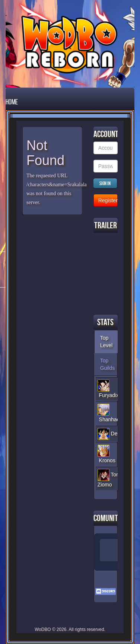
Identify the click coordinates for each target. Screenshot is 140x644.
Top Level (106, 342)
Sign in (105, 183)
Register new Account (108, 200)
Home (12, 102)
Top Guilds (108, 364)
